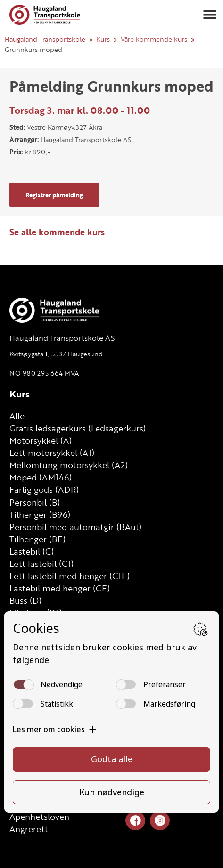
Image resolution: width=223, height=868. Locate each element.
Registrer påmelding (54, 195)
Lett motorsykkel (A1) (52, 453)
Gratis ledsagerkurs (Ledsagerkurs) (78, 428)
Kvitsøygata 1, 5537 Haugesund (56, 354)
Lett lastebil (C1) (41, 564)
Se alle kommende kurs (57, 232)
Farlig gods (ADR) (44, 489)
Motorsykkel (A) (41, 440)
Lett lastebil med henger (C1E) (70, 576)
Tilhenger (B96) (40, 514)
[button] (210, 15)
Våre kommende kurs (154, 39)
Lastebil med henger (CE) (60, 588)
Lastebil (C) (32, 551)
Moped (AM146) (41, 477)
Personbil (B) (35, 502)
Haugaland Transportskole (45, 39)
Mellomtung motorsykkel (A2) (69, 465)
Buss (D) (25, 600)
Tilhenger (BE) (37, 539)
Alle (17, 416)
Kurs (103, 39)
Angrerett (29, 829)
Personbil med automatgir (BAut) (75, 527)
